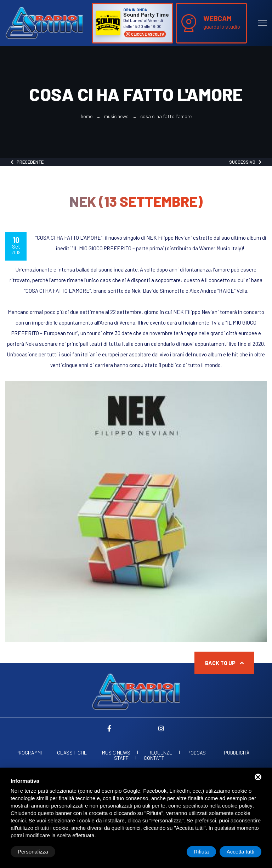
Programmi (29, 753)
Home (87, 116)
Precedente (27, 162)
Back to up (224, 663)
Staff (121, 758)
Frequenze (159, 753)
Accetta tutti (240, 852)
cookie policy (237, 806)
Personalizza (33, 852)
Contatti (155, 758)
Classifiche (72, 753)
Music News (116, 116)
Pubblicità (237, 753)
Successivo (245, 162)
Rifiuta (201, 852)
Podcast (198, 753)
